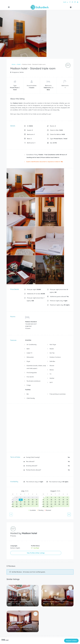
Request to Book (71, 641)
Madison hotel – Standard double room (21, 518)
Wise (9, 626)
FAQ (9, 613)
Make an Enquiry (40, 563)
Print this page (40, 568)
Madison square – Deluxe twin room (21, 544)
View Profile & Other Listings (25, 471)
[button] (57, 2)
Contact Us (11, 623)
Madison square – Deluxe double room (56, 518)
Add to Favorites (40, 558)
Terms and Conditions (14, 616)
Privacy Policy (12, 619)
